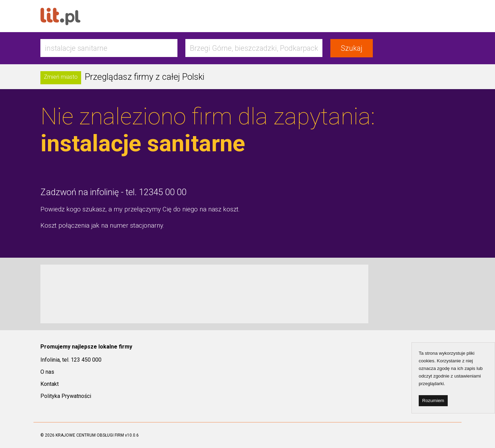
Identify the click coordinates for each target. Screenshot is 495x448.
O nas (47, 372)
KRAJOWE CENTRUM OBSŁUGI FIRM (90, 435)
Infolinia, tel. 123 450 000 (71, 360)
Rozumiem (433, 401)
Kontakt (50, 384)
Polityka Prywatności (66, 396)
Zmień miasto (61, 77)
